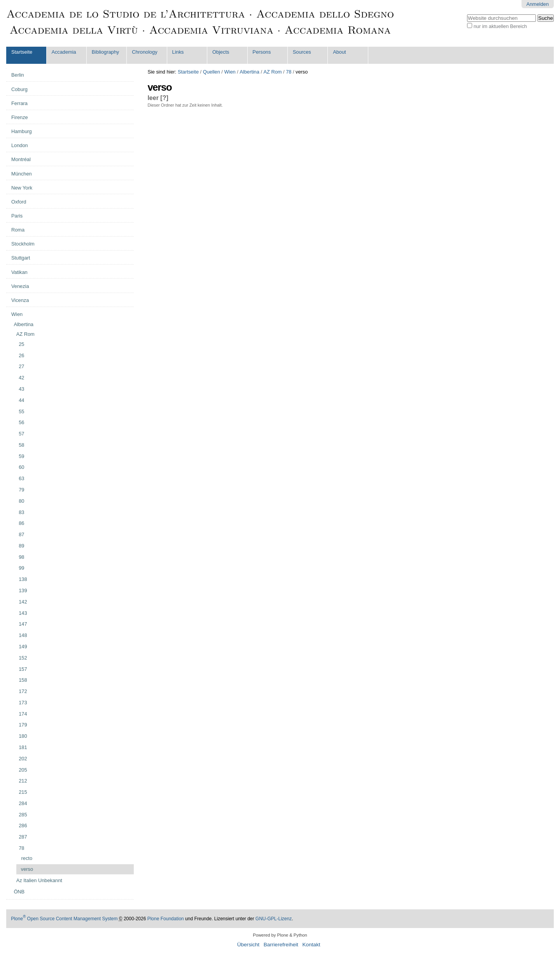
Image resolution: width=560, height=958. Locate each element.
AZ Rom (273, 72)
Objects (221, 52)
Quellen (212, 72)
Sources (302, 52)
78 (289, 72)
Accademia (64, 52)
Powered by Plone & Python (280, 935)
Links (178, 52)
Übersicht (248, 945)
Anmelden (537, 4)
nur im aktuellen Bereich (500, 26)
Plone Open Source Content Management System (64, 919)
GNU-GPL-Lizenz (274, 919)
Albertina (249, 72)
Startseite (22, 52)
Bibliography (105, 52)
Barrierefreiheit (281, 945)
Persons (262, 52)
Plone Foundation (166, 919)
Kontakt (311, 945)
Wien (230, 72)
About (339, 52)
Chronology (144, 52)
